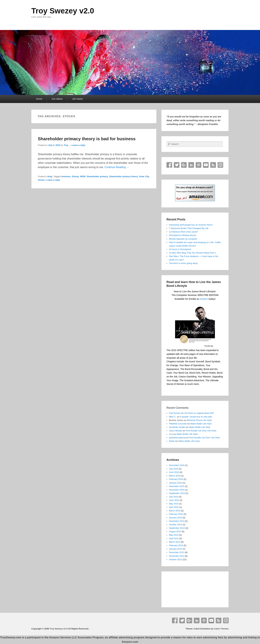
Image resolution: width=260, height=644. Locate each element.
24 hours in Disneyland (180, 249)
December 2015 (177, 486)
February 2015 (176, 514)
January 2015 (176, 518)
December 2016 (177, 465)
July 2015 (174, 497)
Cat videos (57, 99)
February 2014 (176, 545)
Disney (76, 176)
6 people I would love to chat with (196, 417)
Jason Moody (175, 431)
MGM (83, 176)
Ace (171, 434)
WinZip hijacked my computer (183, 239)
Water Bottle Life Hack (201, 424)
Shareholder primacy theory (124, 176)
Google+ (184, 165)
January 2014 (176, 549)
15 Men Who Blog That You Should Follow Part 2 (192, 253)
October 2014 (176, 525)
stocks (41, 180)
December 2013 (177, 552)
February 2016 (176, 479)
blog (50, 176)
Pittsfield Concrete (178, 424)
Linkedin (191, 165)
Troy (66, 145)
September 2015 (177, 493)
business (66, 176)
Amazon (204, 299)
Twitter (177, 165)
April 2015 (174, 507)
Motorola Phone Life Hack (199, 420)
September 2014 (177, 528)
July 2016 (174, 469)
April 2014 (174, 538)
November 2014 (177, 521)
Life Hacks (78, 99)
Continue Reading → (117, 167)
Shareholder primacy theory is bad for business (87, 139)
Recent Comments (178, 408)
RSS (213, 165)
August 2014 (175, 531)
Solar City (144, 176)
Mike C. (173, 417)
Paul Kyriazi (175, 413)
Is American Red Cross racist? (183, 232)
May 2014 (174, 535)
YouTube (206, 165)
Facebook (169, 165)
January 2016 (176, 483)
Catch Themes (221, 629)
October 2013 (176, 559)
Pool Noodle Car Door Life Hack (201, 431)
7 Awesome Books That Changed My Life (189, 228)
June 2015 (174, 500)
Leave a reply (78, 145)
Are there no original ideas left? (199, 413)
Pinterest (198, 165)
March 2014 (175, 542)
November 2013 (177, 556)
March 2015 (175, 511)
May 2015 (174, 504)
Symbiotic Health (177, 427)
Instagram (220, 165)
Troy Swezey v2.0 (63, 11)
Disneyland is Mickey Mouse (183, 235)
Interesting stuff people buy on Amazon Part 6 (191, 225)
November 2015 (177, 490)
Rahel (172, 441)
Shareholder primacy (97, 176)
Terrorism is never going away (183, 263)
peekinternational (177, 438)
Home (39, 99)
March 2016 (175, 476)
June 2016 (174, 472)
